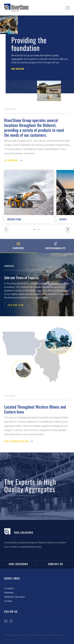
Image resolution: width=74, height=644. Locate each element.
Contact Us (56, 565)
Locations (9, 588)
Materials (9, 593)
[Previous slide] (6, 229)
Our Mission (18, 69)
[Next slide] (68, 229)
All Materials (11, 161)
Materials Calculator (15, 597)
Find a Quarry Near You (16, 442)
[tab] (34, 230)
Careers (8, 601)
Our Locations (18, 565)
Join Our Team (16, 305)
